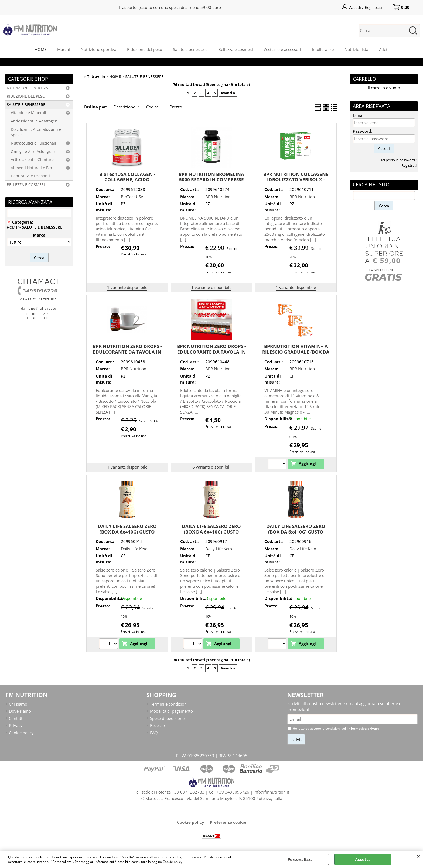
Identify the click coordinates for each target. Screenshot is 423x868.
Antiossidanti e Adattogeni (35, 121)
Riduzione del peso (145, 49)
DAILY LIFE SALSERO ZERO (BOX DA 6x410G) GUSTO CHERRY (211, 532)
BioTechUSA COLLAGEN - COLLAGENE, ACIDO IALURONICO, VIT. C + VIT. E (127, 180)
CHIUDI (419, 856)
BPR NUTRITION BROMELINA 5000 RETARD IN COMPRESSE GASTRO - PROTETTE (211, 180)
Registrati (409, 165)
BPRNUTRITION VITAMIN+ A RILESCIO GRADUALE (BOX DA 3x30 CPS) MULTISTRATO (296, 352)
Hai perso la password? (398, 160)
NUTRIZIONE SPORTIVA (27, 88)
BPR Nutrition (218, 197)
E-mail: (359, 115)
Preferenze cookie (228, 822)
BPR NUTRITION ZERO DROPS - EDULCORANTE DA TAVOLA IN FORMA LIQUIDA (127, 352)
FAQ (154, 733)
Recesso (157, 725)
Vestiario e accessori (282, 49)
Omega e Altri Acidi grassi (34, 152)
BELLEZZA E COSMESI (26, 185)
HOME (40, 49)
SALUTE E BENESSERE (26, 105)
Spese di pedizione (167, 718)
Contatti (16, 718)
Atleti (384, 49)
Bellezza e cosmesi (236, 49)
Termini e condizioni (169, 704)
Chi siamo (18, 704)
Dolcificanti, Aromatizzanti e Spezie (36, 132)
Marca (39, 235)
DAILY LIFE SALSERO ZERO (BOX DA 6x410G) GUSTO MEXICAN (296, 532)
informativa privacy (363, 728)
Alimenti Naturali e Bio (31, 168)
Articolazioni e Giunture (32, 160)
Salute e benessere (190, 49)
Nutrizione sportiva (98, 49)
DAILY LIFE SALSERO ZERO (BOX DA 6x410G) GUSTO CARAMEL (127, 532)
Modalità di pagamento (171, 711)
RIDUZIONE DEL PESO (26, 96)
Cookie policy (173, 862)
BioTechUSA (132, 197)
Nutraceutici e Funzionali (33, 143)
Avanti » (228, 93)
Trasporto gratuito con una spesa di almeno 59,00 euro (170, 7)
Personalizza (300, 859)
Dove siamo (20, 711)
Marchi (64, 49)
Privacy (16, 725)
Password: (362, 131)
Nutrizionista (356, 49)
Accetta (363, 859)
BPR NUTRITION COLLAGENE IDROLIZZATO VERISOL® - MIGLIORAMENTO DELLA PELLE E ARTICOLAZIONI (296, 182)
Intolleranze (323, 49)
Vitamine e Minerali (28, 113)
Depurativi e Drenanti (30, 176)
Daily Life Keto (134, 549)
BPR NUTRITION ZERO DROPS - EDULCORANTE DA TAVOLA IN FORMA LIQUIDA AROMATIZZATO (211, 355)
